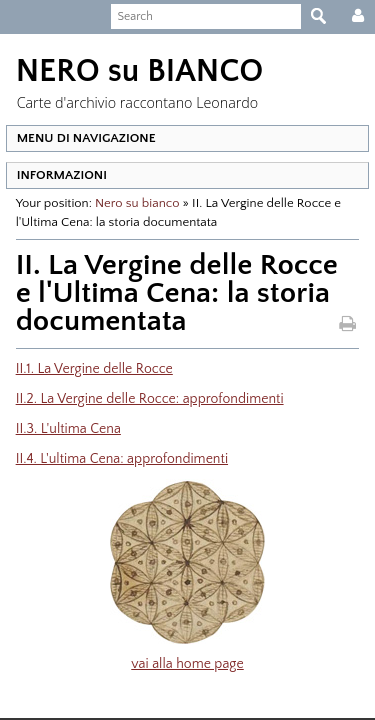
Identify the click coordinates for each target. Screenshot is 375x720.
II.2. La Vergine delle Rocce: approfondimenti (144, 399)
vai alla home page (187, 664)
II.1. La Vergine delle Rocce (88, 369)
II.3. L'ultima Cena (62, 429)
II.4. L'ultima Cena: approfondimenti (116, 459)
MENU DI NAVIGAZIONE (80, 138)
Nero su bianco (131, 203)
